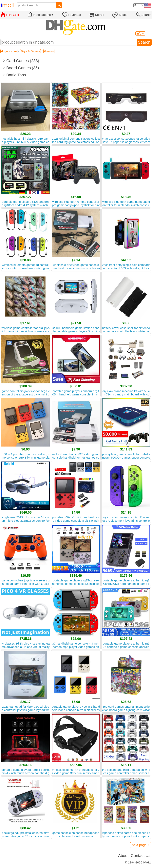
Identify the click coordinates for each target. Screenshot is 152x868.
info (140, 33)
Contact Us (141, 856)
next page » (141, 845)
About (123, 856)
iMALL (147, 862)
